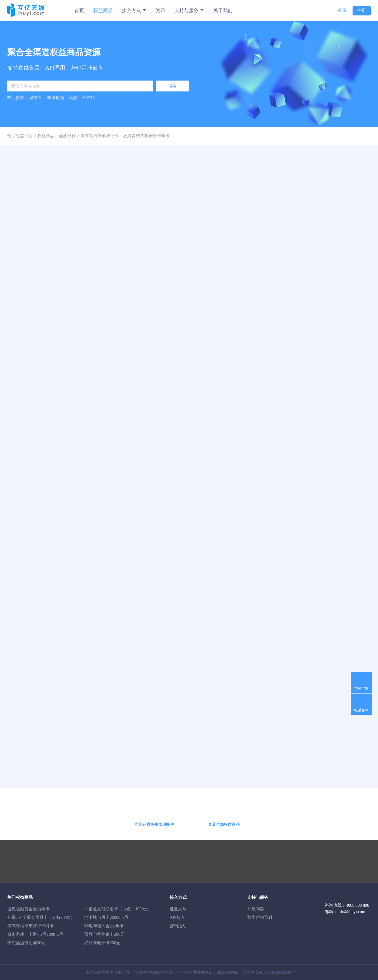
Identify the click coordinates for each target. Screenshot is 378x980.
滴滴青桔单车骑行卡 (99, 136)
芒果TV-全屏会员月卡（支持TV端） (41, 917)
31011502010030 (278, 972)
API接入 (177, 917)
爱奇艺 (36, 98)
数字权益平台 (20, 136)
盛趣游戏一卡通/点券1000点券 (35, 934)
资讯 (161, 10)
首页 (79, 10)
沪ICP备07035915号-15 (153, 972)
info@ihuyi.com (351, 912)
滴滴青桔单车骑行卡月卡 (31, 926)
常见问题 (256, 909)
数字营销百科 (260, 917)
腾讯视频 (55, 98)
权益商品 (103, 10)
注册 (362, 10)
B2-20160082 (227, 972)
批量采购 (178, 909)
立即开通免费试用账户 (154, 824)
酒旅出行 (67, 136)
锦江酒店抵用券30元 (26, 943)
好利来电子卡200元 (102, 943)
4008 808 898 (358, 905)
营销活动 (178, 926)
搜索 (172, 86)
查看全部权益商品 (224, 824)
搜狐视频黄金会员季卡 (28, 909)
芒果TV (89, 98)
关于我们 (223, 10)
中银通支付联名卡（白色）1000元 (116, 909)
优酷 (73, 98)
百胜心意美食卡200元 (104, 934)
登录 (342, 10)
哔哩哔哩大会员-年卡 (104, 926)
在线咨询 (361, 689)
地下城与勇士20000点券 (106, 917)
